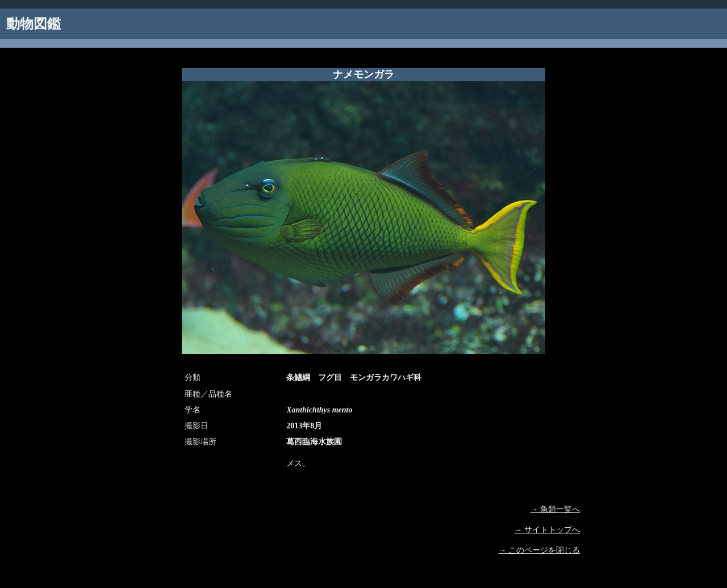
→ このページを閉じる (540, 550)
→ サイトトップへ (548, 530)
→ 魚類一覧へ (555, 509)
